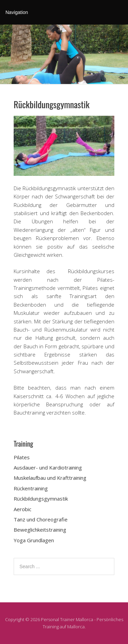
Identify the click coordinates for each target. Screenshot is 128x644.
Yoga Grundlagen (34, 540)
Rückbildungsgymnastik (41, 499)
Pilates (22, 457)
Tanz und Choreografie (41, 519)
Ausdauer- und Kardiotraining (48, 467)
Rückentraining (31, 488)
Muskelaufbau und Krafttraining (50, 478)
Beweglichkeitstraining (40, 530)
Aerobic (23, 509)
